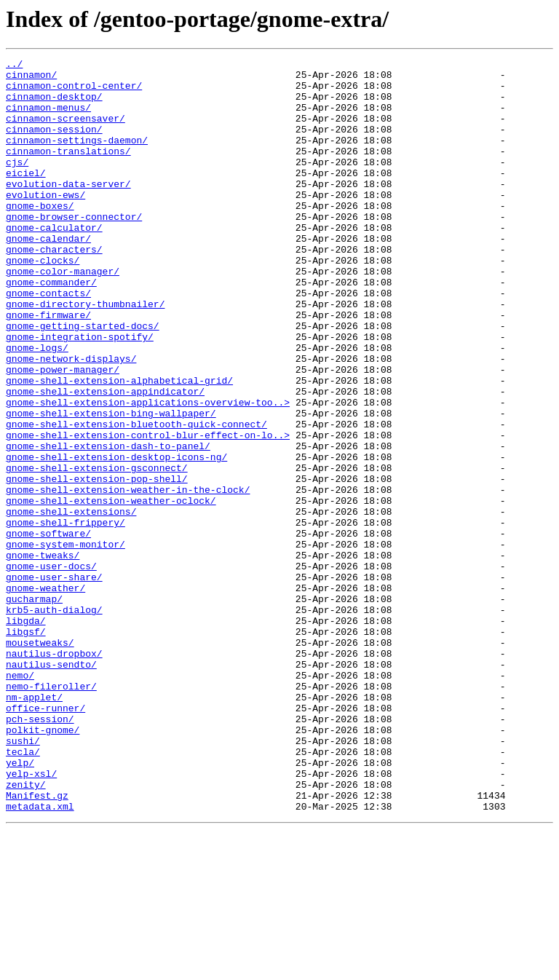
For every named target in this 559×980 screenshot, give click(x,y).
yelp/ (20, 904)
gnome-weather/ (45, 695)
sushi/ (23, 878)
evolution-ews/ (45, 223)
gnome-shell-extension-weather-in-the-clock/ (128, 577)
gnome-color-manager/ (63, 315)
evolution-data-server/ (68, 210)
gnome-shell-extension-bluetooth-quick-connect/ (136, 498)
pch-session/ (40, 852)
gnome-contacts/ (48, 341)
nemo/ (20, 799)
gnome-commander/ (51, 328)
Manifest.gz (37, 944)
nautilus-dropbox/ (54, 773)
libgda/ (26, 734)
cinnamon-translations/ (68, 170)
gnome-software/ (48, 629)
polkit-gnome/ (43, 865)
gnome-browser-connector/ (74, 249)
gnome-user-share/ (54, 681)
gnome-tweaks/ (43, 655)
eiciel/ (26, 197)
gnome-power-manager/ (63, 432)
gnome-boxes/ (40, 236)
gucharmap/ (34, 708)
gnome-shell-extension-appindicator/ (105, 459)
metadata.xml (40, 957)
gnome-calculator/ (54, 262)
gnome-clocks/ (43, 301)
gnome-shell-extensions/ (71, 603)
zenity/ (26, 930)
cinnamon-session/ (54, 144)
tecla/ (23, 891)
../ (14, 66)
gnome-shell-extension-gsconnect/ (97, 550)
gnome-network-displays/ (71, 419)
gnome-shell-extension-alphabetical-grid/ (119, 446)
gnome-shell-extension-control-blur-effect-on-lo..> (148, 511)
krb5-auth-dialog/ (54, 721)
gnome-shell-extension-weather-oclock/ (111, 590)
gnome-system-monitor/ (66, 642)
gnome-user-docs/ (51, 668)
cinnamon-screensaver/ (66, 131)
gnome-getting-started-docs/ (83, 380)
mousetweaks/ (40, 760)
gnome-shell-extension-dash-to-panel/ (108, 524)
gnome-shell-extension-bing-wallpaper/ (111, 485)
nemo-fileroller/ (51, 813)
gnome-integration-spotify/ (80, 393)
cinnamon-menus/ (48, 118)
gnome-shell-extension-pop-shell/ (97, 564)
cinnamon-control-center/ (74, 92)
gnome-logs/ (37, 406)
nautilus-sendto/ (51, 786)
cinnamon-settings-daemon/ (77, 157)
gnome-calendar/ (48, 275)
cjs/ (17, 183)
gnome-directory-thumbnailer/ (85, 354)
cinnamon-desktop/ (54, 105)
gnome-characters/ (54, 288)
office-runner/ (45, 839)
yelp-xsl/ (31, 917)
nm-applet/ (34, 826)
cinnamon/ (31, 79)
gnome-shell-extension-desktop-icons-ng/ (116, 537)
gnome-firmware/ (48, 367)
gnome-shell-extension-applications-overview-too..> (148, 472)
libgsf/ (26, 747)
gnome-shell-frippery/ (66, 616)
